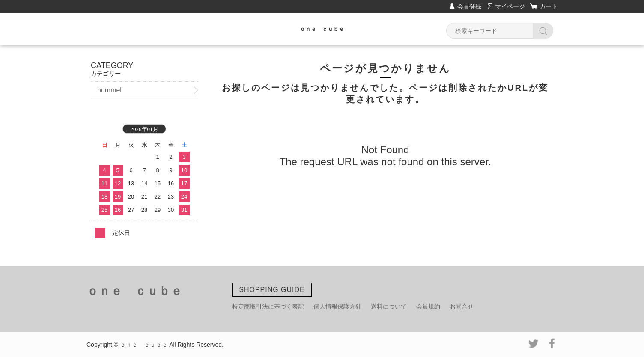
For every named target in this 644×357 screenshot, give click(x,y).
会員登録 (469, 6)
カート (549, 6)
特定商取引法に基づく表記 (268, 306)
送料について (389, 306)
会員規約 (428, 306)
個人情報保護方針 (337, 306)
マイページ (510, 6)
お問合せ (462, 306)
